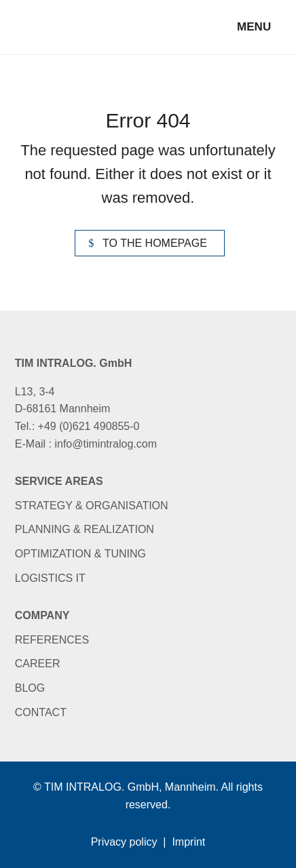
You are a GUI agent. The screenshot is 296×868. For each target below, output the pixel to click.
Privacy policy (124, 842)
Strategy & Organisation (92, 506)
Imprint (188, 842)
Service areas (59, 481)
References (52, 640)
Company (42, 615)
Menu (254, 27)
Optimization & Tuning (80, 554)
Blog (30, 688)
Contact (41, 712)
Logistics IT (50, 578)
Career (38, 664)
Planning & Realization (85, 529)
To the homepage (155, 243)
